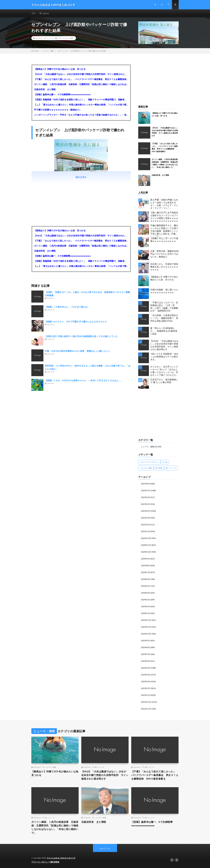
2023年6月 (145, 661)
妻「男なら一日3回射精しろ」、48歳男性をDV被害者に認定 (164, 331)
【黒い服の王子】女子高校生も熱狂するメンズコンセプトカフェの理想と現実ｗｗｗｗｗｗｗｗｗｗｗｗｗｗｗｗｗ (164, 217)
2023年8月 (145, 647)
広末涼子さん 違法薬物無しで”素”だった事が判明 (164, 381)
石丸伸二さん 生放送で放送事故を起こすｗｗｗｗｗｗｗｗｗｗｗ (164, 267)
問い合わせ (44, 13)
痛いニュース (100, 767)
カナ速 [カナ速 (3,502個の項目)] (165, 462)
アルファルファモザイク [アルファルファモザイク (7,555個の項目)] (149, 462)
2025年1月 (145, 531)
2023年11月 (146, 627)
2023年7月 (145, 654)
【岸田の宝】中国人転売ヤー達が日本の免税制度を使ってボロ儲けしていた (81, 336)
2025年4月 (145, 511)
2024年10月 (146, 552)
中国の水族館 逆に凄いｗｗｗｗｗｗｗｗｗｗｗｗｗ (164, 291)
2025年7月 (145, 490)
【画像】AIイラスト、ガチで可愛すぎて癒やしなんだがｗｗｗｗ (76, 322)
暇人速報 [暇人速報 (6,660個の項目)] (159, 468)
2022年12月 (146, 702)
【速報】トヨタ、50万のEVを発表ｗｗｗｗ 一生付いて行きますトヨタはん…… (83, 380)
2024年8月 (145, 565)
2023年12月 (146, 620)
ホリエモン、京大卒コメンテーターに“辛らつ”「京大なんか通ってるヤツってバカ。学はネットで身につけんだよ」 (164, 371)
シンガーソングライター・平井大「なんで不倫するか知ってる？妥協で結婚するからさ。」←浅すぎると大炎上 (81, 115)
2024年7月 (145, 572)
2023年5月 (145, 668)
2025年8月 (145, 484)
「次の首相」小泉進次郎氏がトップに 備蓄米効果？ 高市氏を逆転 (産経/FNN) (164, 318)
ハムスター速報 (67, 38)
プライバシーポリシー (40, 862)
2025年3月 (145, 518)
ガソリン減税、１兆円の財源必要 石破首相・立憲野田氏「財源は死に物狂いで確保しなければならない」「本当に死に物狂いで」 (81, 84)
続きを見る (81, 177)
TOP (33, 13)
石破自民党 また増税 (45, 89)
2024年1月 (145, 613)
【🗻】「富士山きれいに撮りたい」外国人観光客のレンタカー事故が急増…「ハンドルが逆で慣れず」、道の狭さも (81, 105)
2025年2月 (145, 525)
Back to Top (105, 849)
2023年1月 (145, 695)
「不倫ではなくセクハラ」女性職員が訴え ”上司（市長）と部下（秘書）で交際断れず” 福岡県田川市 (164, 307)
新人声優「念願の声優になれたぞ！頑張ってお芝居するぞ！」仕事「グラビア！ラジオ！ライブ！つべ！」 (164, 204)
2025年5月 (145, 504)
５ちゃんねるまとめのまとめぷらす (61, 858)
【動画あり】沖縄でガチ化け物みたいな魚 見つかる (60, 69)
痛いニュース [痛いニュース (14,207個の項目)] (171, 468)
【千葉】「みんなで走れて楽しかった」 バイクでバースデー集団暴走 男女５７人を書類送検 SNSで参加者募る (81, 79)
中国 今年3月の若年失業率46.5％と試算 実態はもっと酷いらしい (77, 351)
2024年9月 (145, 559)
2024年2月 (145, 606)
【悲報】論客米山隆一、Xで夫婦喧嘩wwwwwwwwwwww (62, 94)
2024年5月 (145, 586)
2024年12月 (146, 538)
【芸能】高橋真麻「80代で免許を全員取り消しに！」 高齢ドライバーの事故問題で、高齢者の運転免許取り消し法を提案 (81, 99)
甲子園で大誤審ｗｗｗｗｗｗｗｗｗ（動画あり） (58, 110)
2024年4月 (145, 593)
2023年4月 (145, 675)
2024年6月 (145, 579)
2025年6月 (145, 497)
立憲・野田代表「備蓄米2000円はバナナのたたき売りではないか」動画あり (164, 254)
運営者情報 (55, 862)
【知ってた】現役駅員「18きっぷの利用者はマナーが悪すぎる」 (164, 357)
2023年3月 (145, 681)
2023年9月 (145, 641)
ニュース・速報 (52, 38)
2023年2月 (145, 688)
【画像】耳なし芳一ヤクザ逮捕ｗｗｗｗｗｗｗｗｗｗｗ (164, 240)
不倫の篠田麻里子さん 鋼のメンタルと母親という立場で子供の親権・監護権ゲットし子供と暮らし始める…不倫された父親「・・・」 (164, 230)
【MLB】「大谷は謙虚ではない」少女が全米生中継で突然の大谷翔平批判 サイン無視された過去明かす (81, 74)
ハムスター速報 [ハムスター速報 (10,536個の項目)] (146, 468)
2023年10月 (146, 634)
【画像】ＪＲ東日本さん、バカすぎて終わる (66, 307)
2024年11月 (146, 545)
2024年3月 (145, 600)
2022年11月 (146, 709)
